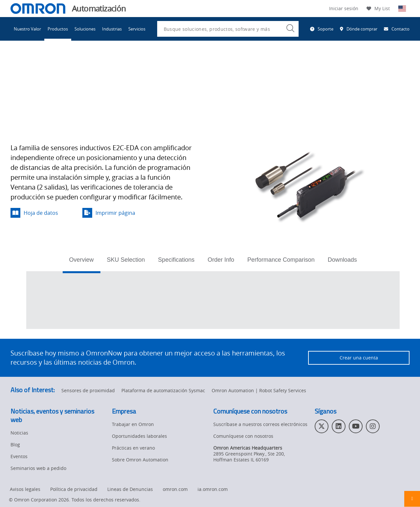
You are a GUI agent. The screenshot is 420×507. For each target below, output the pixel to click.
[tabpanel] (213, 300)
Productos (58, 29)
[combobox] (228, 29)
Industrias (112, 29)
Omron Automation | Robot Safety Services (259, 390)
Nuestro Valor (27, 29)
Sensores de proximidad (153, 61)
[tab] (82, 262)
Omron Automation (32, 61)
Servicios (137, 29)
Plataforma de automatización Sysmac (163, 390)
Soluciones (85, 29)
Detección (105, 61)
